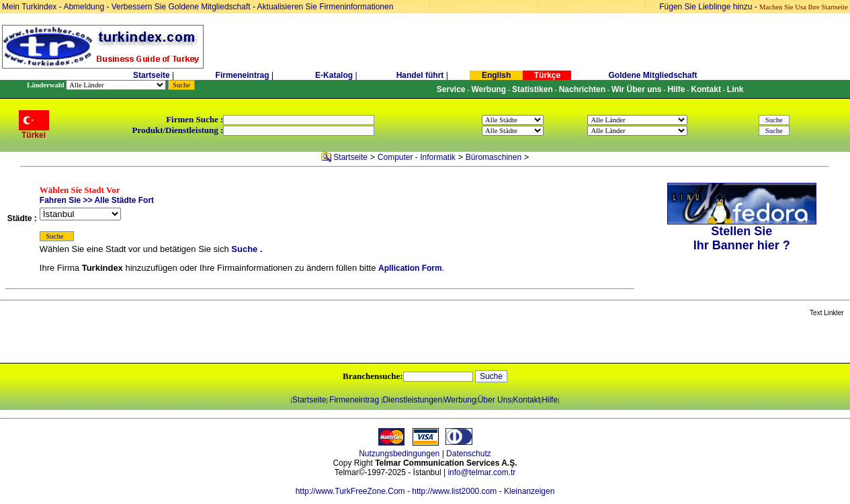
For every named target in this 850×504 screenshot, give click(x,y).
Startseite (152, 75)
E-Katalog (334, 75)
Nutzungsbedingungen (399, 454)
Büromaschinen (494, 157)
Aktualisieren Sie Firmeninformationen (326, 7)
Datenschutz (469, 454)
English (496, 75)
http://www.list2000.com (454, 491)
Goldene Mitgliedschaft (652, 75)
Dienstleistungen (412, 400)
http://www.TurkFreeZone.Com (350, 491)
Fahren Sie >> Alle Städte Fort (97, 200)
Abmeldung (84, 7)
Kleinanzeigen (529, 491)
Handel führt (420, 75)
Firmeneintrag (244, 75)
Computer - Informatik (417, 157)
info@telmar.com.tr (481, 472)
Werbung (460, 400)
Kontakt (526, 400)
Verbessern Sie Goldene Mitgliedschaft (182, 7)
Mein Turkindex (29, 7)
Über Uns (495, 400)
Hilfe (550, 400)
